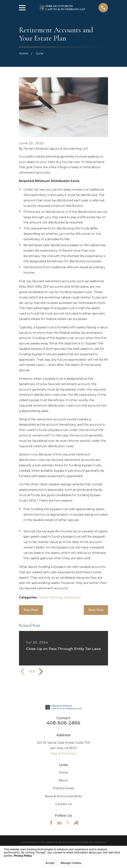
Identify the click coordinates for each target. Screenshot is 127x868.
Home (63, 773)
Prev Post (31, 610)
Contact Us (63, 804)
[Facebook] (51, 823)
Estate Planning (50, 597)
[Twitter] (68, 823)
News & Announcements (63, 796)
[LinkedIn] (59, 823)
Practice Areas (63, 788)
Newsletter (73, 597)
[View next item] (41, 671)
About (63, 780)
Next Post (96, 610)
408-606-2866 (63, 723)
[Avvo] (76, 823)
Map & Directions (63, 753)
